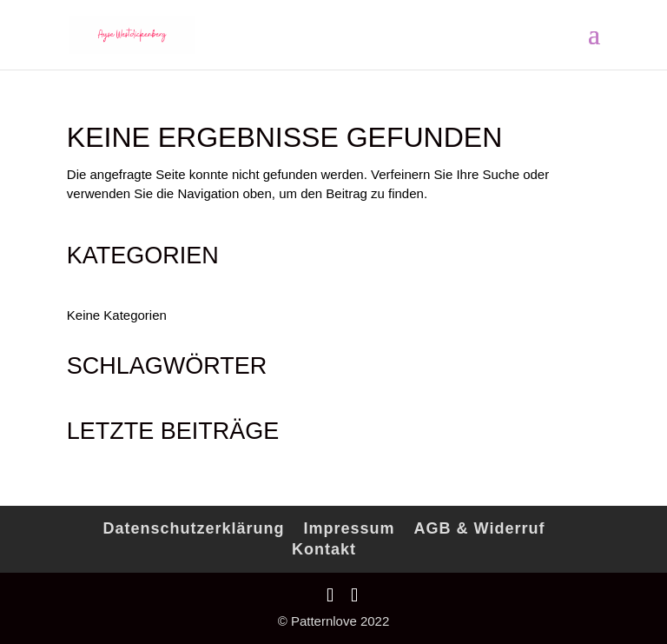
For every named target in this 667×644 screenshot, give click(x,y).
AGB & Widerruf (480, 528)
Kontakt (324, 549)
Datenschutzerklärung (194, 528)
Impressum (350, 528)
